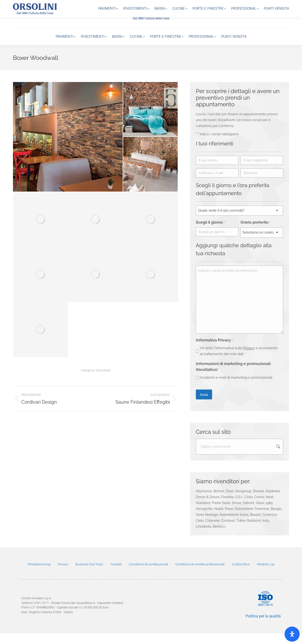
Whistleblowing (39, 575)
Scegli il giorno (210, 233)
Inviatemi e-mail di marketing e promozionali (236, 388)
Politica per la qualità (263, 627)
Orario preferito (255, 233)
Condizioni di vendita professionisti (200, 575)
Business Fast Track (89, 575)
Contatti (116, 575)
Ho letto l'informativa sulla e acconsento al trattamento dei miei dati (239, 362)
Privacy (249, 359)
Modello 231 (266, 575)
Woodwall (103, 380)
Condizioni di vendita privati (148, 575)
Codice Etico (241, 575)
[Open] (292, 634)
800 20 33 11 (279, 5)
